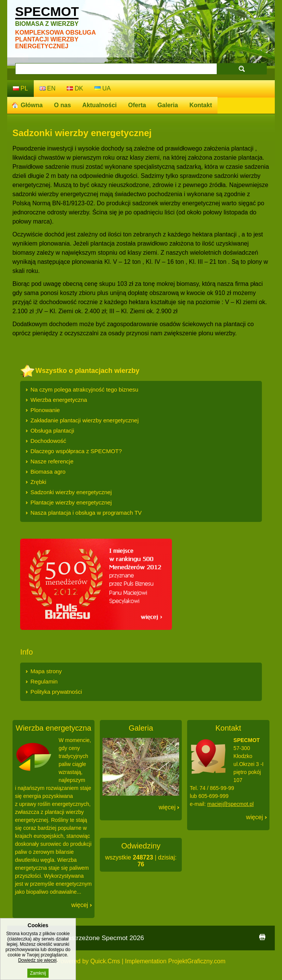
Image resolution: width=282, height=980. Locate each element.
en (48, 88)
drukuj (262, 937)
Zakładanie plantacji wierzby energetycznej (84, 420)
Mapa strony (46, 671)
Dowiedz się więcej (37, 965)
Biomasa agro (48, 472)
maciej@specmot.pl (230, 804)
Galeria (168, 105)
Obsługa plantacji (52, 431)
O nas (62, 105)
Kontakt (201, 105)
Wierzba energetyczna (59, 400)
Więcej (80, 905)
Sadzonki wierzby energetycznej (71, 492)
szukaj (242, 69)
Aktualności (100, 105)
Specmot (47, 16)
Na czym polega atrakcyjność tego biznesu (84, 389)
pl (20, 88)
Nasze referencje (52, 461)
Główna (32, 105)
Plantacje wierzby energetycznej (71, 502)
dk (75, 88)
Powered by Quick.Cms (88, 961)
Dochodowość (48, 441)
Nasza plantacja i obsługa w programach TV (86, 513)
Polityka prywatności (56, 692)
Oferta (137, 105)
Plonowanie (45, 410)
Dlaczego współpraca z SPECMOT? (76, 451)
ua (103, 88)
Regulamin (44, 681)
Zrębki (38, 482)
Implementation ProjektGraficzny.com (175, 961)
